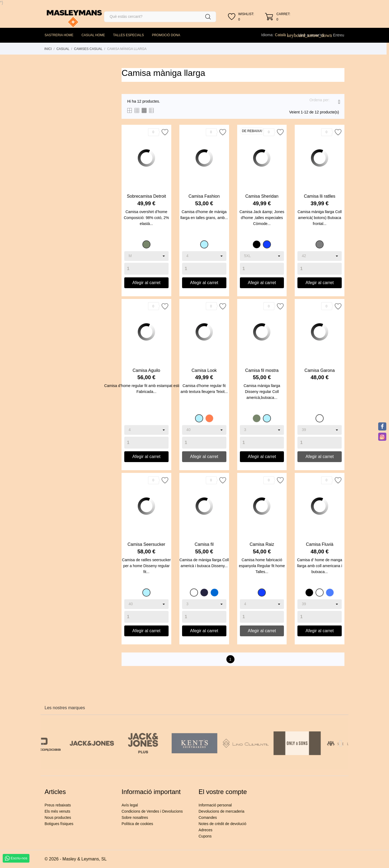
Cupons (205, 836)
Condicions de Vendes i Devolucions (152, 811)
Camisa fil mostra (262, 370)
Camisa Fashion (204, 196)
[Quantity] (146, 269)
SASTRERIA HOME (59, 35)
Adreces (205, 830)
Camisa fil (204, 544)
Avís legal (130, 805)
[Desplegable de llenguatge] (283, 35)
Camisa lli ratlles (320, 196)
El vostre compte (223, 792)
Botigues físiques (59, 824)
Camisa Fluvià (319, 544)
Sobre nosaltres (135, 817)
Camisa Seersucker (146, 544)
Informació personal (215, 805)
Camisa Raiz (262, 544)
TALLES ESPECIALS (129, 35)
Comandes (208, 817)
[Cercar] (160, 17)
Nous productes (58, 817)
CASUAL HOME (93, 35)
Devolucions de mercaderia (222, 811)
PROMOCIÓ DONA (166, 35)
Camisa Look (204, 370)
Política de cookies (137, 824)
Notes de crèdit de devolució (222, 824)
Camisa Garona (320, 370)
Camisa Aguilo (146, 370)
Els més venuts (57, 811)
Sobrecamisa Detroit (146, 196)
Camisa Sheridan (262, 196)
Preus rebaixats (58, 805)
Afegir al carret (146, 283)
